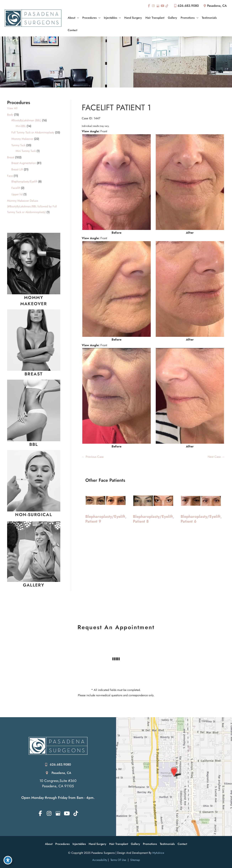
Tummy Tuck (18, 145)
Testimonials (167, 844)
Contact (182, 844)
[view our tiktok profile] (167, 6)
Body (10, 115)
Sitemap (135, 860)
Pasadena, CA (61, 773)
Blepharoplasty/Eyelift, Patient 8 (154, 519)
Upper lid (17, 194)
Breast (11, 157)
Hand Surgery (98, 844)
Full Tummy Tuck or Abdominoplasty (33, 132)
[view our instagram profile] (153, 6)
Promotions (150, 844)
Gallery (135, 844)
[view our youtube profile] (162, 6)
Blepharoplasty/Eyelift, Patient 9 (106, 519)
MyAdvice (158, 853)
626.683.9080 (186, 6)
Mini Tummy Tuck (26, 151)
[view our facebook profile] (149, 6)
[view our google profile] (158, 6)
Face (10, 176)
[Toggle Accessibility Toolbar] (8, 860)
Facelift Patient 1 (116, 107)
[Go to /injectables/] (34, 515)
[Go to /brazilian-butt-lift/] (34, 444)
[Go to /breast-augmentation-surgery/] (34, 374)
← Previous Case (93, 457)
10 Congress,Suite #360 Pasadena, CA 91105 (58, 783)
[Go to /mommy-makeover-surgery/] (34, 301)
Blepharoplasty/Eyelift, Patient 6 (201, 519)
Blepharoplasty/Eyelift (24, 181)
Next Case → (216, 457)
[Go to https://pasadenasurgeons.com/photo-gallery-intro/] (34, 585)
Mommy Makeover (22, 139)
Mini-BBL (21, 126)
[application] (77, 18)
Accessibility (100, 860)
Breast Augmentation (24, 163)
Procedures (62, 844)
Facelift (16, 188)
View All (12, 108)
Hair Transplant (119, 844)
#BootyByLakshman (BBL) (26, 120)
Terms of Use (118, 860)
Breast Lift (17, 169)
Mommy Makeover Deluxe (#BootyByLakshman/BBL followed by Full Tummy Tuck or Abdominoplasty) (32, 206)
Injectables (79, 844)
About (49, 844)
